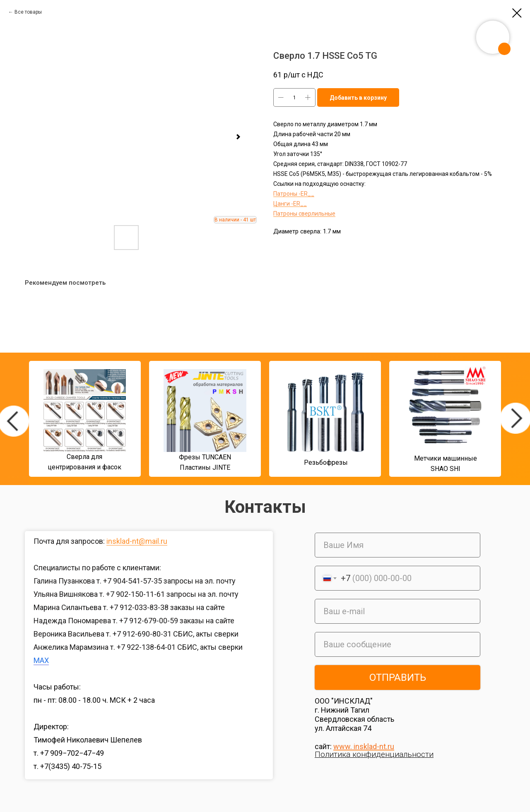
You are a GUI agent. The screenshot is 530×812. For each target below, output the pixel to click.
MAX (41, 660)
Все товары (28, 12)
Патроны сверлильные (304, 214)
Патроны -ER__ (294, 194)
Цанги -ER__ (290, 204)
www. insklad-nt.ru (364, 746)
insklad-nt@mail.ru (137, 541)
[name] (397, 545)
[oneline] (397, 644)
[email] (397, 611)
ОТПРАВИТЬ (398, 677)
